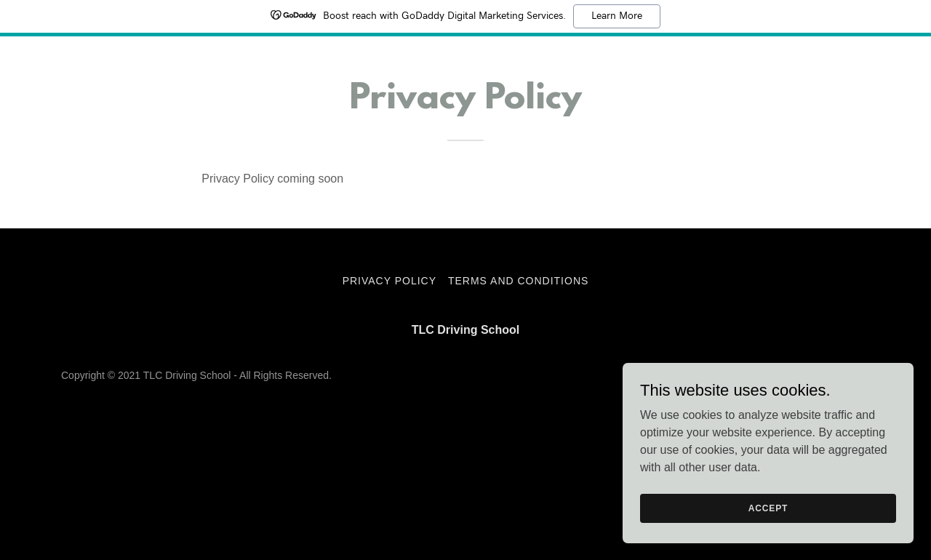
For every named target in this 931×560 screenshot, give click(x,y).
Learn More (617, 16)
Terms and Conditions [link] (518, 281)
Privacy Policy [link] (389, 281)
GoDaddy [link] (848, 375)
